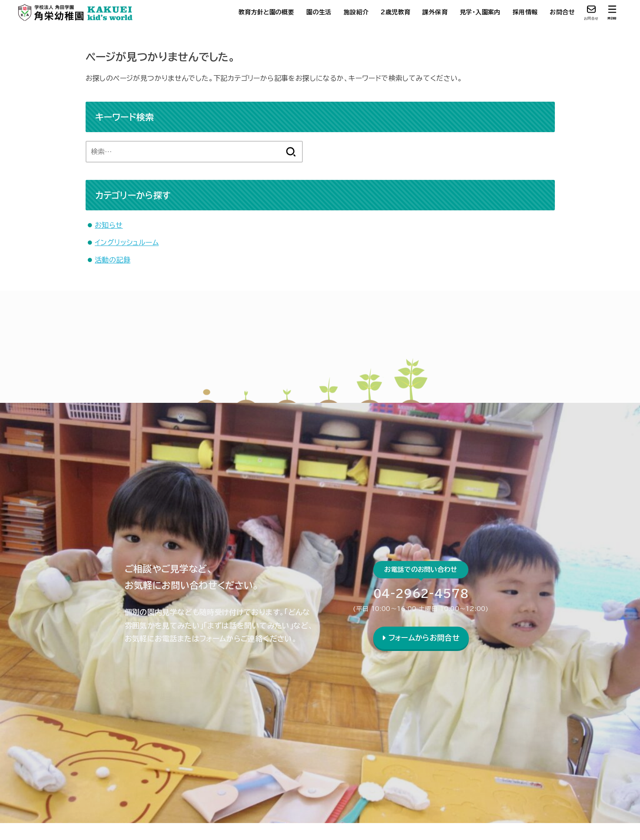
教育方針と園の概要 (267, 12)
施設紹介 (356, 12)
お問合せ (562, 12)
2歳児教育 (395, 12)
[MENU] (612, 12)
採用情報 (525, 12)
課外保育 (435, 12)
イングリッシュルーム (127, 242)
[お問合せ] (591, 12)
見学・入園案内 (480, 12)
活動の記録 (113, 260)
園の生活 (319, 12)
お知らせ (109, 225)
